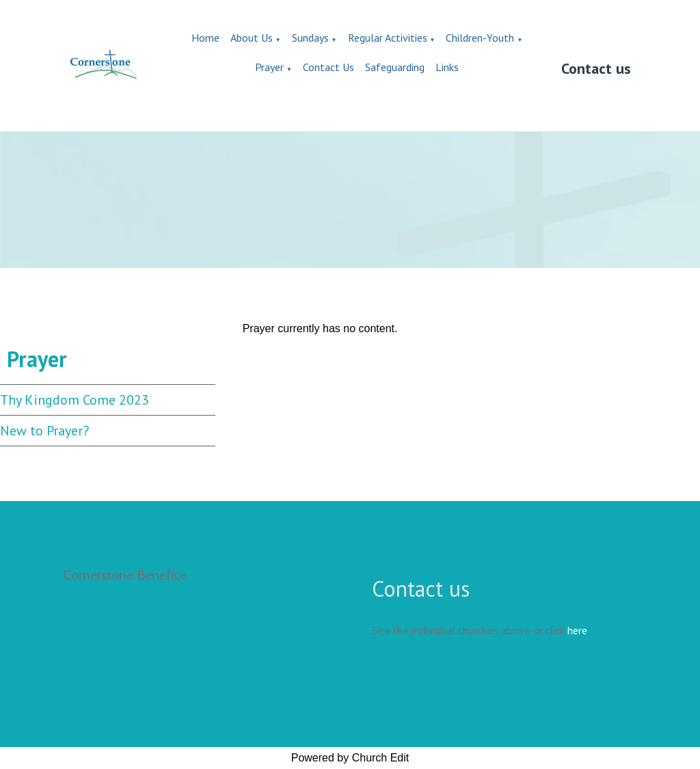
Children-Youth (480, 38)
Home (205, 38)
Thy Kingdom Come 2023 (75, 400)
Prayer (269, 67)
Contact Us (328, 67)
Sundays (310, 38)
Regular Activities (388, 38)
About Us (252, 38)
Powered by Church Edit (350, 758)
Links (447, 67)
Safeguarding (395, 67)
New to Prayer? (44, 431)
